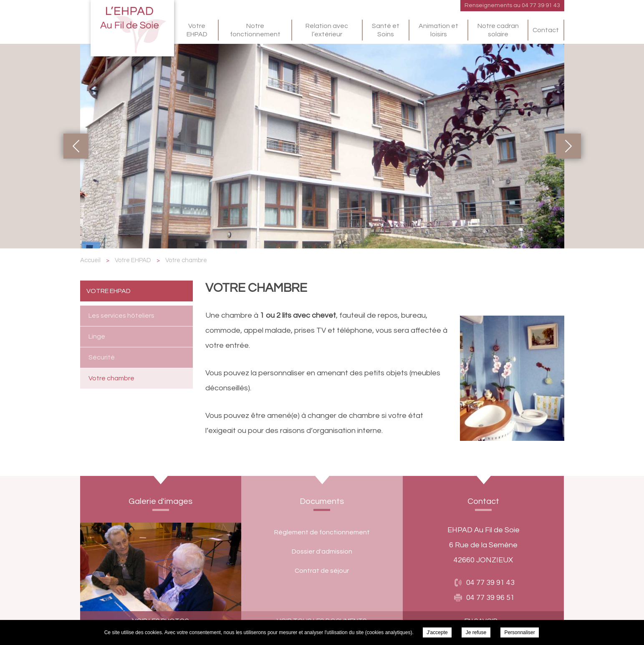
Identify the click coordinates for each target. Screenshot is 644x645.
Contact (546, 30)
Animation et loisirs (438, 30)
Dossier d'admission (322, 551)
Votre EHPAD (197, 30)
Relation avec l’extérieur (327, 30)
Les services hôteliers (121, 316)
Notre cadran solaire (498, 30)
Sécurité (102, 357)
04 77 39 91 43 (541, 5)
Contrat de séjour (322, 571)
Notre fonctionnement (255, 30)
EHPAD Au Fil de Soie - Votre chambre (132, 28)
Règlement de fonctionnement (322, 532)
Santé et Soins (386, 30)
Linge (97, 336)
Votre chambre (111, 378)
